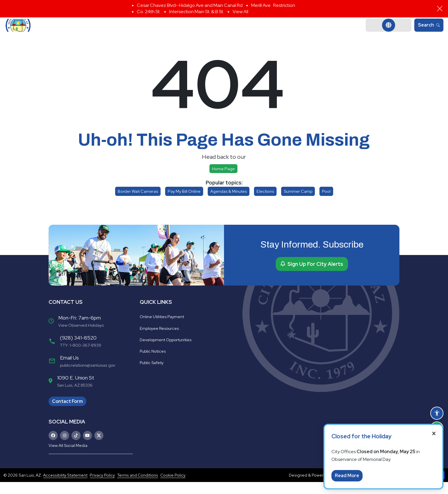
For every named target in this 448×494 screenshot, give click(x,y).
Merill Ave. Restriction (273, 5)
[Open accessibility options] (437, 413)
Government (156, 31)
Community (250, 31)
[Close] (440, 9)
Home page (223, 181)
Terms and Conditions (138, 487)
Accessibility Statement (65, 487)
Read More (347, 476)
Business (291, 31)
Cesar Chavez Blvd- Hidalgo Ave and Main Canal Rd (190, 5)
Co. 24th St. (149, 12)
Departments (204, 31)
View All (240, 12)
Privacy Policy (102, 487)
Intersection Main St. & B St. (197, 12)
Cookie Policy (173, 487)
